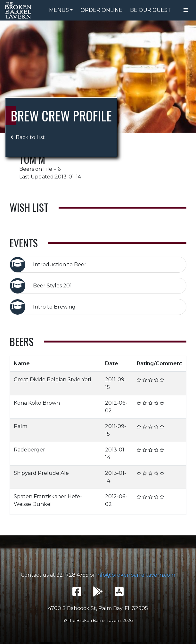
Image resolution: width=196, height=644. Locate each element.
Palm (20, 426)
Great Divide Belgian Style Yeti (52, 380)
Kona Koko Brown (37, 403)
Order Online (101, 10)
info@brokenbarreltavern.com (136, 575)
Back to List (28, 137)
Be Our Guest (151, 10)
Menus (59, 10)
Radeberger (29, 450)
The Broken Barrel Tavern (19, 10)
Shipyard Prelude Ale (41, 473)
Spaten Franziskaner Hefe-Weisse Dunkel (48, 500)
